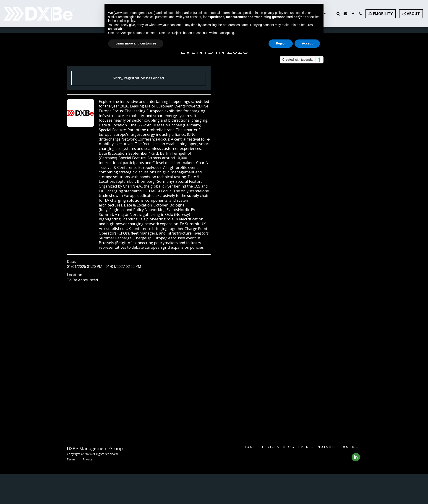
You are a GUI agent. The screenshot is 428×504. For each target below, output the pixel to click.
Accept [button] (307, 43)
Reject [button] (281, 43)
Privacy (88, 459)
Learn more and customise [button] (136, 43)
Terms (71, 459)
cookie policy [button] (126, 21)
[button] (338, 14)
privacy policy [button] (274, 13)
